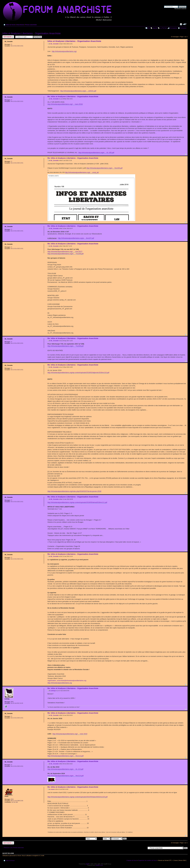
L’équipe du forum (132, 860)
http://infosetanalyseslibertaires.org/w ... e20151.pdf (78, 91)
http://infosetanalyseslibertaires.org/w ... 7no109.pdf (65, 346)
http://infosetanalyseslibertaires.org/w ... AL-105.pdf (96, 153)
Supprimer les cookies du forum (148, 860)
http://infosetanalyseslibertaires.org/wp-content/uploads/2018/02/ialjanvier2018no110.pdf (78, 373)
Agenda (155, 28)
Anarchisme (20, 25)
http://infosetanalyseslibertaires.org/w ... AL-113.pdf (65, 769)
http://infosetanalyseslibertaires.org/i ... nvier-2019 (70, 734)
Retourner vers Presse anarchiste (14, 848)
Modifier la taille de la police (185, 24)
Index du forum (10, 25)
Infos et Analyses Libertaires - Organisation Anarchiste (32, 33)
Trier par (104, 838)
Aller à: (145, 848)
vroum (52, 789)
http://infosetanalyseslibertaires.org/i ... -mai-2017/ (65, 251)
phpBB (87, 864)
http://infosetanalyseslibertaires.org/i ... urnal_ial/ (82, 172)
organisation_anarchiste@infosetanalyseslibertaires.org (67, 681)
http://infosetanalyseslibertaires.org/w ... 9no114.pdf (65, 776)
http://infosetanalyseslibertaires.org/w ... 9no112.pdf (65, 756)
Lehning (53, 691)
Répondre (8, 37)
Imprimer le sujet (181, 24)
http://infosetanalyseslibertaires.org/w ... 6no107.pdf (76, 238)
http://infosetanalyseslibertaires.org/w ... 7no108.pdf (65, 254)
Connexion (183, 28)
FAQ (149, 28)
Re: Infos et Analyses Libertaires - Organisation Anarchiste (73, 96)
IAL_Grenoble (55, 44)
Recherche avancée (180, 9)
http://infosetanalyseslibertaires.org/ (64, 51)
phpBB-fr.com (99, 865)
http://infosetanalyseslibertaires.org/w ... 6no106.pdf (104, 168)
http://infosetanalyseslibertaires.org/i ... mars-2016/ (65, 104)
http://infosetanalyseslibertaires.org (60, 683)
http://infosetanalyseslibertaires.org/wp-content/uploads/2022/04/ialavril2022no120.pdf (77, 797)
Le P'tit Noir (164, 28)
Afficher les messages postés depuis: (80, 838)
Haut (186, 93)
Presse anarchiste (31, 25)
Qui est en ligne (8, 853)
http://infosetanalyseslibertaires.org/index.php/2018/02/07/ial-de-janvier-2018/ (74, 491)
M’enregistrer (173, 28)
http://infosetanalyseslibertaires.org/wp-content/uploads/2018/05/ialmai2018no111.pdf (77, 502)
